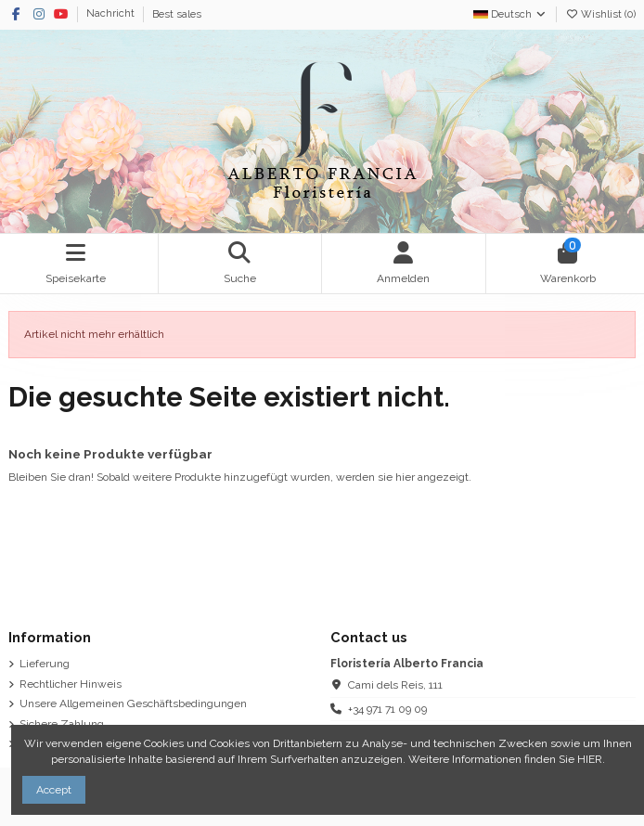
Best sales (177, 14)
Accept (54, 790)
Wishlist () (600, 14)
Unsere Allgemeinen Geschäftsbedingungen (133, 703)
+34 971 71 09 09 (387, 709)
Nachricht (112, 14)
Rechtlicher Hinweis (71, 684)
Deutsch (510, 14)
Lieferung (45, 664)
